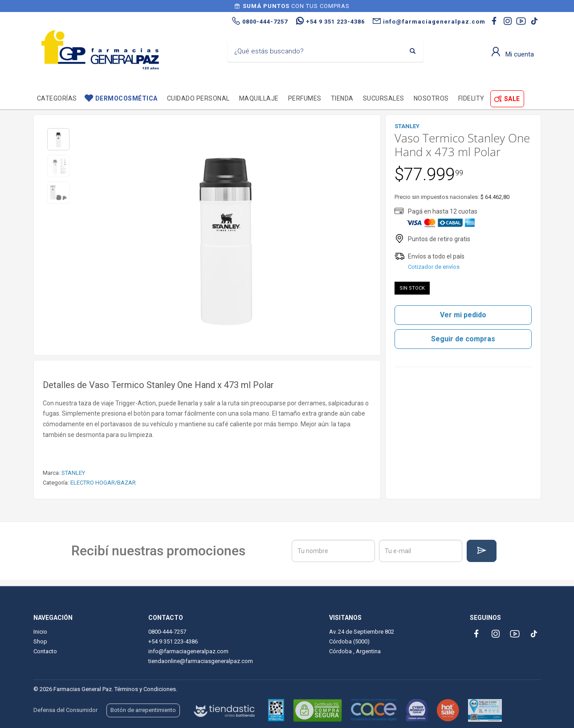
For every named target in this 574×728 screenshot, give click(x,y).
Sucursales (384, 98)
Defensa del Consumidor (65, 710)
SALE (512, 99)
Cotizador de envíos (434, 267)
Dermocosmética (126, 98)
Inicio (40, 632)
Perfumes (305, 98)
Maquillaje (259, 98)
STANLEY (73, 473)
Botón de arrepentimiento (143, 710)
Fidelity (471, 98)
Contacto (45, 651)
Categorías (57, 98)
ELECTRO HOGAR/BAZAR (103, 483)
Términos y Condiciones (145, 689)
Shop (40, 641)
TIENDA (342, 98)
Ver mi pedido (463, 315)
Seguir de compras (463, 339)
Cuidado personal (198, 98)
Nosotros (431, 98)
